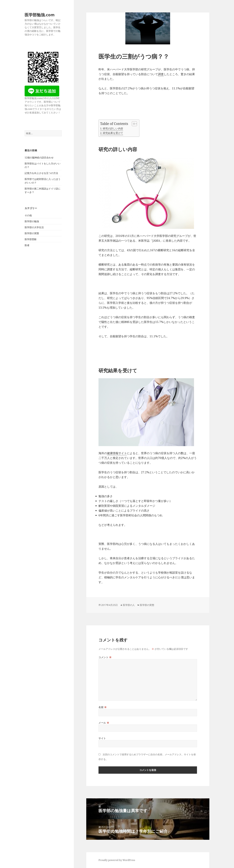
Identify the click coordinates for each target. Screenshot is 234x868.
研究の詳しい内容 (113, 128)
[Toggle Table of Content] (133, 124)
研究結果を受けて (113, 133)
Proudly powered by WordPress (117, 860)
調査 (161, 74)
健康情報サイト (117, 453)
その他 (28, 215)
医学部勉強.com (40, 15)
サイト (102, 738)
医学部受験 (31, 239)
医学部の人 (129, 605)
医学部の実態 (32, 233)
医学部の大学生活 (34, 227)
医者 (27, 245)
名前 (103, 707)
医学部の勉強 (32, 221)
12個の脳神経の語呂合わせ (39, 158)
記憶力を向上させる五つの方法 (41, 173)
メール (104, 723)
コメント (105, 657)
